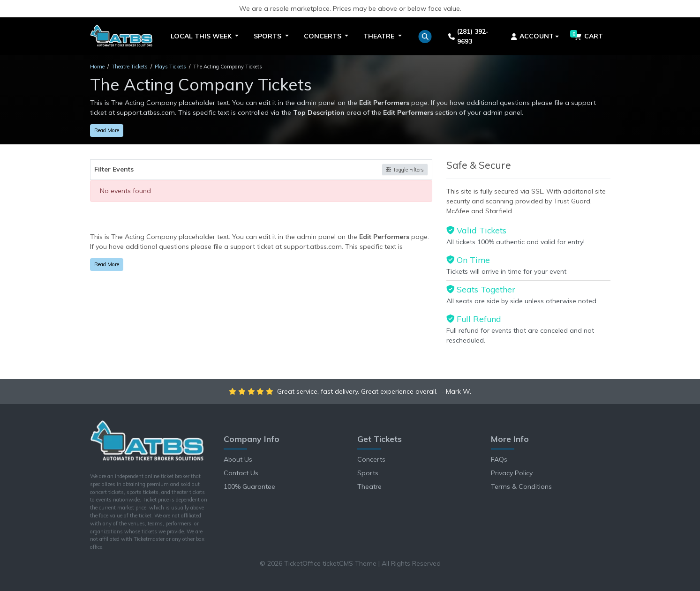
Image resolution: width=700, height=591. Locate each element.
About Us (238, 459)
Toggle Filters (405, 170)
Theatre (369, 486)
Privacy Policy (512, 473)
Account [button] (532, 36)
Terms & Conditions (521, 486)
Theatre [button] (380, 36)
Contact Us (241, 473)
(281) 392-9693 (468, 36)
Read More (107, 130)
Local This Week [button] (202, 36)
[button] (425, 37)
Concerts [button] (324, 36)
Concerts (371, 459)
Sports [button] (268, 36)
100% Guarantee (249, 486)
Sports (368, 473)
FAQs (499, 459)
